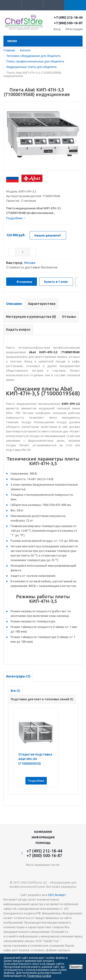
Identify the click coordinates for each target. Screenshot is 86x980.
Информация (43, 837)
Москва (30, 263)
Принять (76, 967)
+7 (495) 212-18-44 (68, 17)
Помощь (43, 843)
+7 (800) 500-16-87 (68, 23)
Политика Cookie (39, 976)
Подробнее (36, 781)
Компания (43, 832)
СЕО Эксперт (57, 895)
